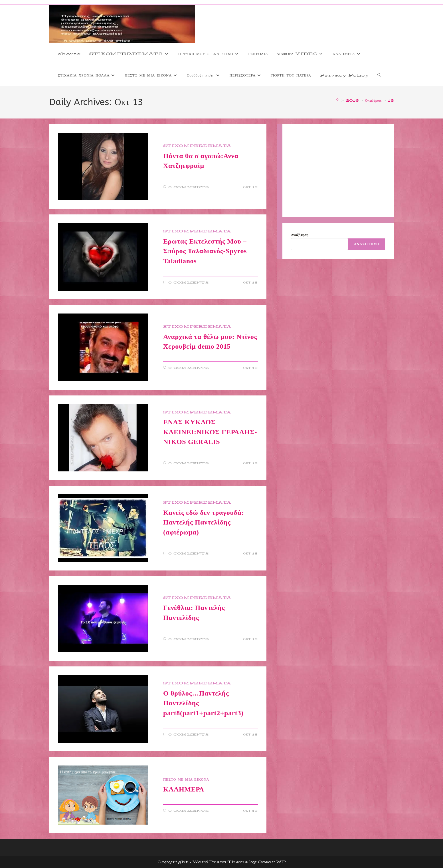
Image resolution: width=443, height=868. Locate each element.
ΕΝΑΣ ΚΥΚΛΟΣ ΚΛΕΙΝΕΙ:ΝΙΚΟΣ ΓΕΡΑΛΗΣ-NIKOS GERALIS (210, 432)
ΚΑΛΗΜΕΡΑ (184, 789)
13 (391, 100)
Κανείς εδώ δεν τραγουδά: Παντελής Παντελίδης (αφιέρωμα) (204, 522)
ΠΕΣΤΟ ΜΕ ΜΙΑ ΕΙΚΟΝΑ (186, 779)
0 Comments (189, 187)
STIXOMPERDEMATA (197, 146)
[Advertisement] (338, 171)
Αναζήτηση (300, 235)
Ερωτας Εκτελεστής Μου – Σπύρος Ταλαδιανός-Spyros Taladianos (205, 251)
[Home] (338, 100)
